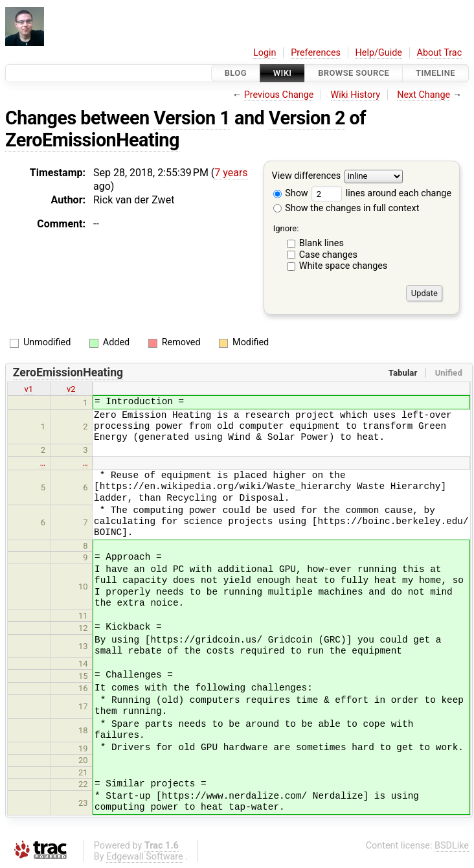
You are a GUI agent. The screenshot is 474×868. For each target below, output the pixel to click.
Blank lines (322, 243)
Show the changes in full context (346, 208)
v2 (71, 389)
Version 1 (192, 118)
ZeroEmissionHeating (92, 140)
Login (265, 53)
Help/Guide (379, 53)
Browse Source (354, 73)
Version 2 (307, 118)
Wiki (283, 73)
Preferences (316, 53)
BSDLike (452, 846)
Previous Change (279, 95)
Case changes (328, 255)
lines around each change (381, 193)
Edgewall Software (145, 857)
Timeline (435, 73)
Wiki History (356, 95)
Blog (236, 73)
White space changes (344, 266)
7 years (231, 173)
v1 (28, 389)
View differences (307, 177)
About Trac (440, 53)
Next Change (423, 95)
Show (291, 193)
